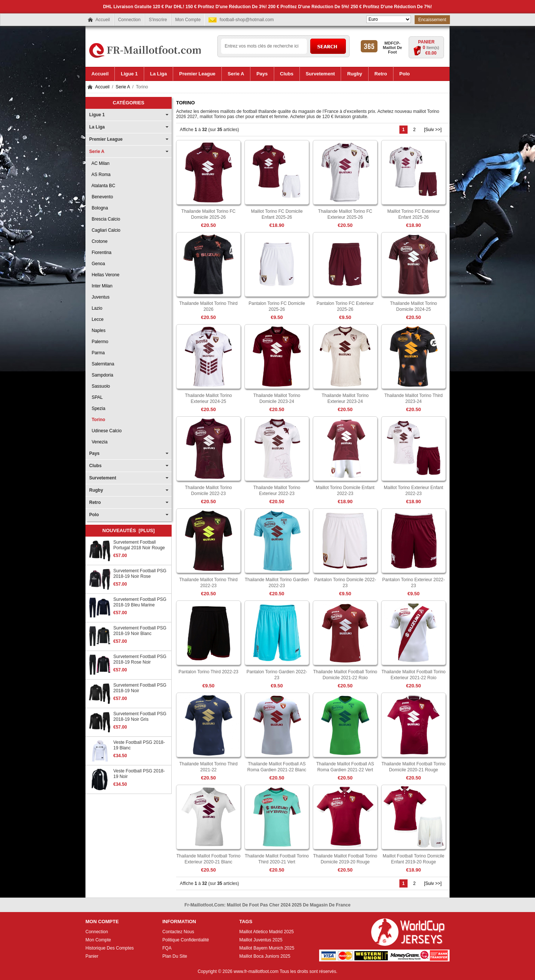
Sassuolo (100, 386)
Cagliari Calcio (105, 230)
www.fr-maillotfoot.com (256, 971)
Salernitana (102, 364)
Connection (129, 20)
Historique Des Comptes (110, 948)
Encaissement (432, 20)
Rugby (96, 490)
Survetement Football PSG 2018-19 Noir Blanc (140, 631)
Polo (94, 515)
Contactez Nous (178, 932)
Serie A (123, 87)
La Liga (97, 127)
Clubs (95, 466)
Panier (426, 42)
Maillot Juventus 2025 (261, 940)
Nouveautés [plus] (129, 530)
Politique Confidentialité (186, 940)
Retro (95, 502)
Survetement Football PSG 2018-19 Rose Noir (140, 659)
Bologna (99, 208)
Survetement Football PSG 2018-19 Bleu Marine (140, 602)
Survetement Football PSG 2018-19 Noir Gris (140, 717)
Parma (97, 353)
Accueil (103, 20)
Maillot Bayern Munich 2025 (267, 948)
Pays (94, 453)
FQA (167, 948)
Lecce (96, 319)
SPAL (96, 397)
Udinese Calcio (105, 431)
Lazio (96, 308)
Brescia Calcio (105, 219)
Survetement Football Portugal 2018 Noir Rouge (139, 545)
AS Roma (100, 175)
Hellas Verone (104, 275)
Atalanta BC (102, 186)
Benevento (101, 197)
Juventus (99, 297)
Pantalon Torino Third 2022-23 (208, 672)
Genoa (97, 264)
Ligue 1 (97, 115)
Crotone (98, 241)
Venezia (98, 442)
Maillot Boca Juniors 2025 (265, 956)
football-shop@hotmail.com (247, 20)
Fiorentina (100, 253)
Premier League (106, 139)
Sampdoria (101, 375)
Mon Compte (188, 20)
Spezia (97, 408)
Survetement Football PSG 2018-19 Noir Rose (140, 574)
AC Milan (99, 163)
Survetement (103, 478)
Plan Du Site (175, 956)
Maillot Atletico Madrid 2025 (267, 932)
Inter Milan (101, 286)
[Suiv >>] (433, 130)
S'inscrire (158, 20)
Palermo (99, 342)
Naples (97, 331)
